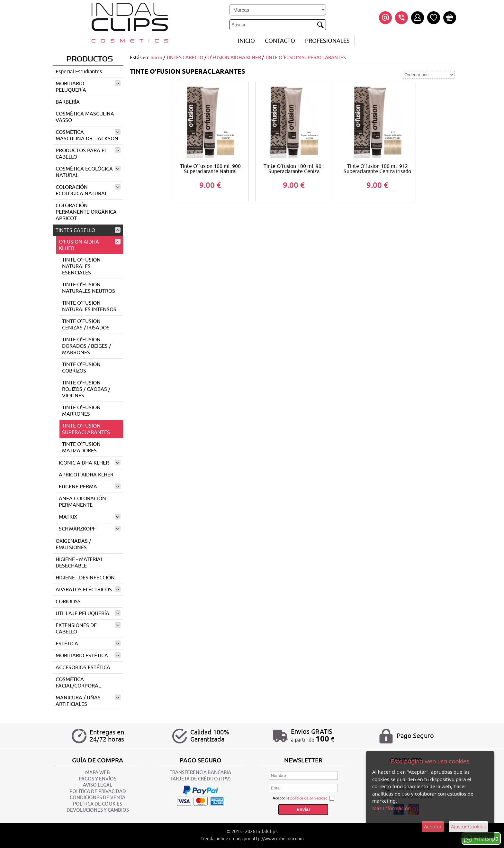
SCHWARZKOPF (90, 529)
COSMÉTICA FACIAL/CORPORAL (78, 683)
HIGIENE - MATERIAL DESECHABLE (79, 563)
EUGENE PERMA (90, 487)
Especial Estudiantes (79, 72)
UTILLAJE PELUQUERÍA (88, 613)
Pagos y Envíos (98, 779)
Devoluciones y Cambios (98, 810)
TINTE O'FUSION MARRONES (81, 411)
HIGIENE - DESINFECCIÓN (85, 578)
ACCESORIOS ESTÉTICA (83, 668)
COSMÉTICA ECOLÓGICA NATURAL (88, 172)
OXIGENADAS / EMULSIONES (73, 544)
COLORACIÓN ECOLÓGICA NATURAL (88, 190)
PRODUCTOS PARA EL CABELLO (88, 154)
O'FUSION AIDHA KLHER (90, 245)
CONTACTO (280, 41)
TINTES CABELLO (88, 230)
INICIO (246, 41)
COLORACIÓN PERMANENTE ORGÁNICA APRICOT (86, 212)
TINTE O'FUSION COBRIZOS (81, 368)
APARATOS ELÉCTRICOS (88, 590)
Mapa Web (98, 773)
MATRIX (90, 517)
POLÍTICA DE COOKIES (98, 804)
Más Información (392, 808)
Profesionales (327, 41)
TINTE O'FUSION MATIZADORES (81, 447)
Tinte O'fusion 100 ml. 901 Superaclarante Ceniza (294, 169)
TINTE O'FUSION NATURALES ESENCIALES (81, 266)
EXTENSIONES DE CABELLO (88, 629)
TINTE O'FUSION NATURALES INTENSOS (89, 306)
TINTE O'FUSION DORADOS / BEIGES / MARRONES (86, 346)
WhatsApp (481, 838)
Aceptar (433, 827)
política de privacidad (309, 798)
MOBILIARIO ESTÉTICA (88, 656)
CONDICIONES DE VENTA (98, 798)
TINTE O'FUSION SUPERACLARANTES (86, 429)
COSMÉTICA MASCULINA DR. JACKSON (88, 135)
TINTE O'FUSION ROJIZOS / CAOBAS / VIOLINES (86, 389)
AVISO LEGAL (98, 785)
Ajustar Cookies (468, 827)
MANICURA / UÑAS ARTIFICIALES (88, 701)
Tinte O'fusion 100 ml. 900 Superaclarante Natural (210, 169)
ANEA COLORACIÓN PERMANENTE (82, 502)
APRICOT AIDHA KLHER (86, 475)
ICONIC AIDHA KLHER (90, 463)
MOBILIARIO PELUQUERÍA (88, 87)
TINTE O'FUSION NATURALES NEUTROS (89, 288)
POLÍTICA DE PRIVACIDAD (98, 792)
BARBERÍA (68, 102)
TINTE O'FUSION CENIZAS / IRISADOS (86, 325)
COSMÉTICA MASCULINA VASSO (85, 117)
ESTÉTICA (88, 644)
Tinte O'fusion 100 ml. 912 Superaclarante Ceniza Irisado (377, 169)
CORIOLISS (68, 602)
